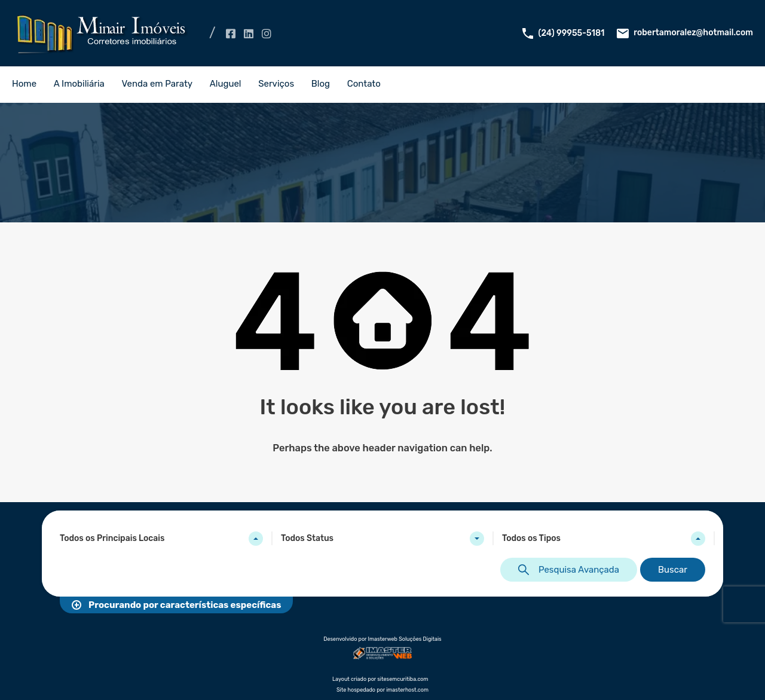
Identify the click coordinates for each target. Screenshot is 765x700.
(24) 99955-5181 (572, 33)
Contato (364, 84)
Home (24, 84)
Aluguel (226, 84)
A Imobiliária (79, 84)
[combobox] (161, 539)
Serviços (276, 84)
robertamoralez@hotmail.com (693, 33)
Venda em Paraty (157, 84)
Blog (321, 84)
